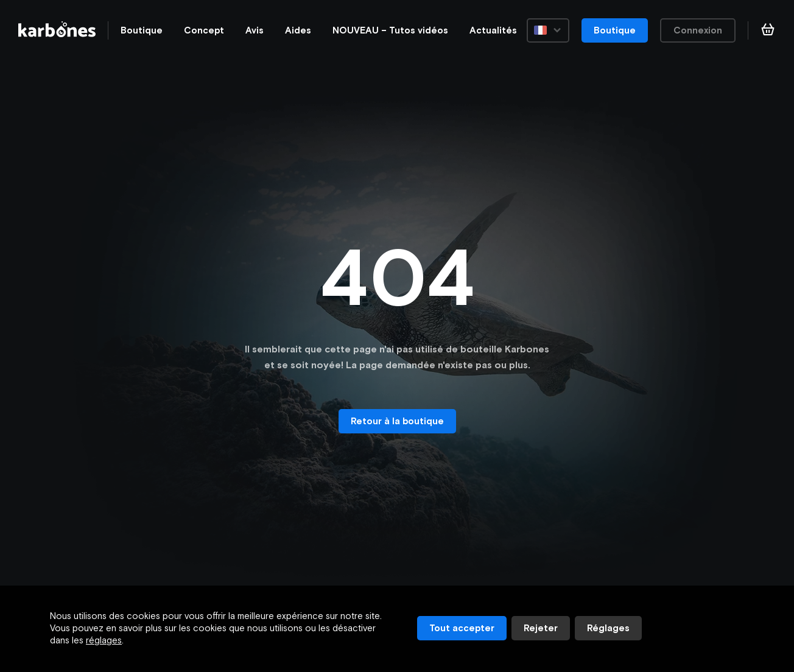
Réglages (608, 628)
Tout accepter (462, 628)
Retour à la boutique (397, 421)
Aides (298, 30)
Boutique (142, 30)
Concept (204, 30)
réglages (104, 640)
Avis (255, 30)
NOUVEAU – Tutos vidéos (390, 30)
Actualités (493, 30)
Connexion (698, 30)
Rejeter (541, 628)
